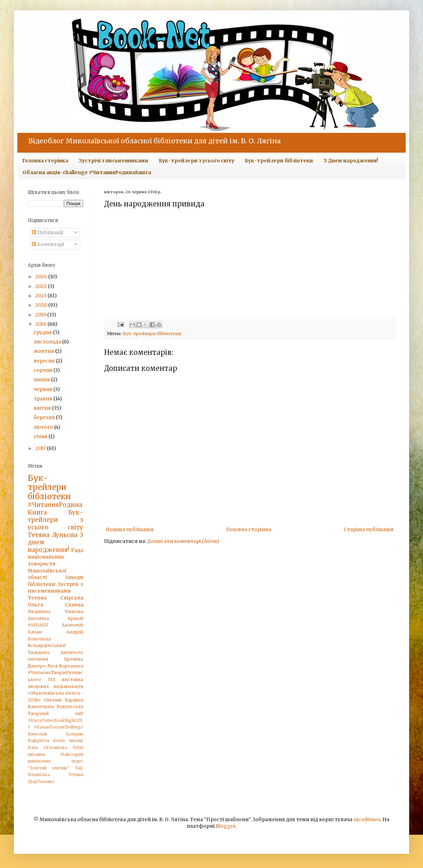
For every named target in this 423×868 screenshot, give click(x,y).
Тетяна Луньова (53, 535)
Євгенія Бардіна (64, 700)
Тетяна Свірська (55, 598)
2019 (41, 315)
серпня (44, 370)
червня (44, 389)
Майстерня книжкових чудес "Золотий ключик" (55, 761)
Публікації (48, 232)
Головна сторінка (45, 161)
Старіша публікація (369, 529)
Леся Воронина (65, 666)
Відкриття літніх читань (55, 741)
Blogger (226, 826)
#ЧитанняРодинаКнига (55, 509)
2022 (42, 286)
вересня (45, 361)
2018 (41, 324)
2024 (42, 276)
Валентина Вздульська (55, 707)
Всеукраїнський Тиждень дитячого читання (55, 652)
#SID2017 (38, 625)
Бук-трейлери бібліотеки (279, 161)
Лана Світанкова (48, 748)
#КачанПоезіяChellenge (59, 727)
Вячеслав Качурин (55, 734)
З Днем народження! (351, 161)
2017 (41, 448)
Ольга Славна (55, 605)
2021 (41, 296)
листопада (48, 342)
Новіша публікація (130, 529)
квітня (43, 408)
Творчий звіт (55, 713)
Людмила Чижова (55, 611)
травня (44, 399)
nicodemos (367, 819)
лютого (44, 427)
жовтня (44, 351)
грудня (43, 332)
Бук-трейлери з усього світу (197, 161)
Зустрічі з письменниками (114, 161)
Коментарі (48, 244)
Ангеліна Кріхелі (55, 618)
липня (42, 380)
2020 (42, 305)
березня (45, 417)
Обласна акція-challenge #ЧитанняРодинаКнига (87, 172)
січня (41, 436)
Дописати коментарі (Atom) (183, 541)
